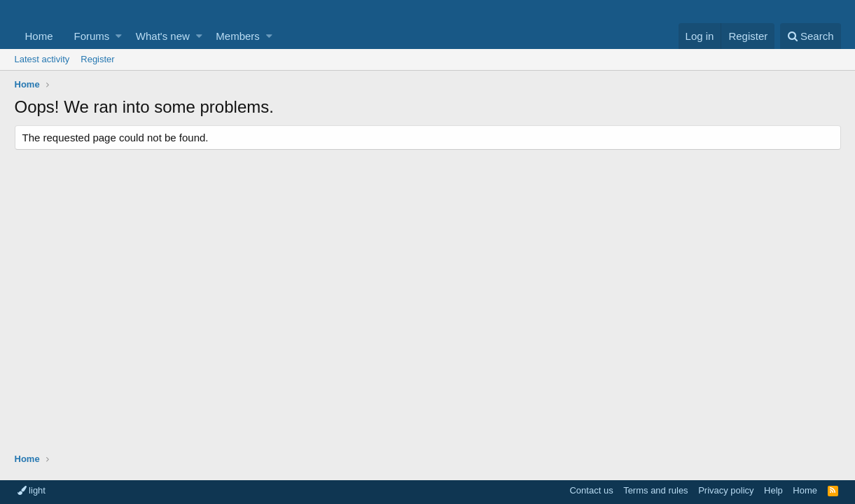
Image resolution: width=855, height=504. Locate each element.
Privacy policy (726, 490)
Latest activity (42, 59)
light (32, 490)
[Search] (811, 36)
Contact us (591, 490)
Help (773, 490)
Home (39, 36)
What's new (163, 36)
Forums (92, 36)
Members (238, 36)
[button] (119, 36)
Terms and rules (655, 490)
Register (97, 59)
